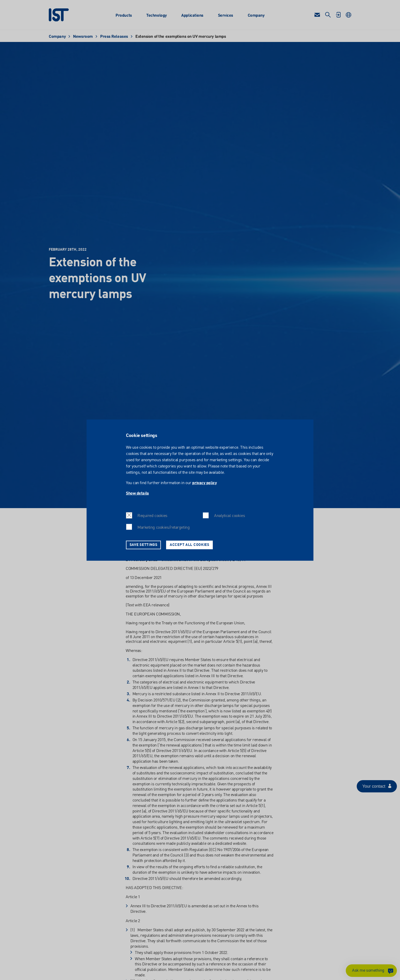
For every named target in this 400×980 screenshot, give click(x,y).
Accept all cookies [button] (190, 545)
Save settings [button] (144, 545)
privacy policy (204, 483)
